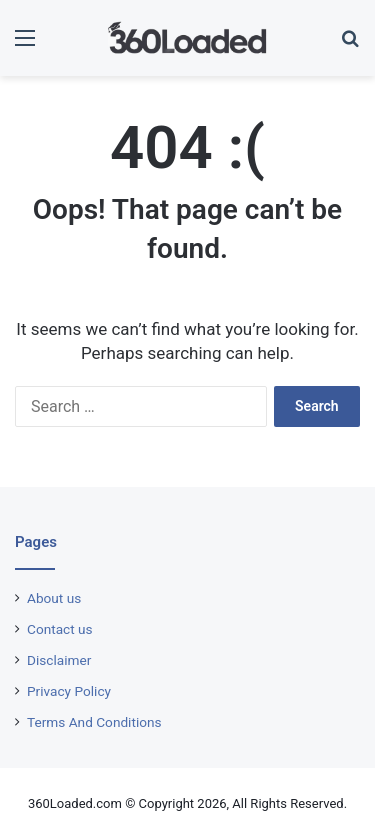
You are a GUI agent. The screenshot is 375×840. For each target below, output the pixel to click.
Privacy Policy (69, 691)
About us (54, 598)
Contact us (60, 629)
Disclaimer (59, 660)
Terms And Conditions (94, 722)
